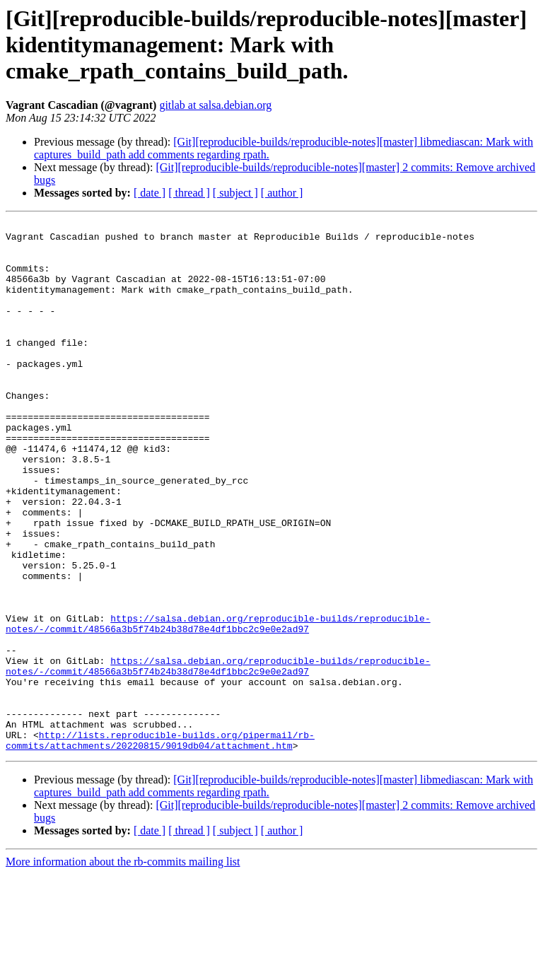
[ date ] (150, 193)
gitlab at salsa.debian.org (215, 105)
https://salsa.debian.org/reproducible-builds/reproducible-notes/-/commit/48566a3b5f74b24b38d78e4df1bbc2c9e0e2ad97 (218, 705)
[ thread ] (189, 193)
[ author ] (282, 193)
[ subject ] (235, 193)
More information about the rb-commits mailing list (123, 968)
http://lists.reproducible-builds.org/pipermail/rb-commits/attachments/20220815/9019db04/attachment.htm (160, 845)
